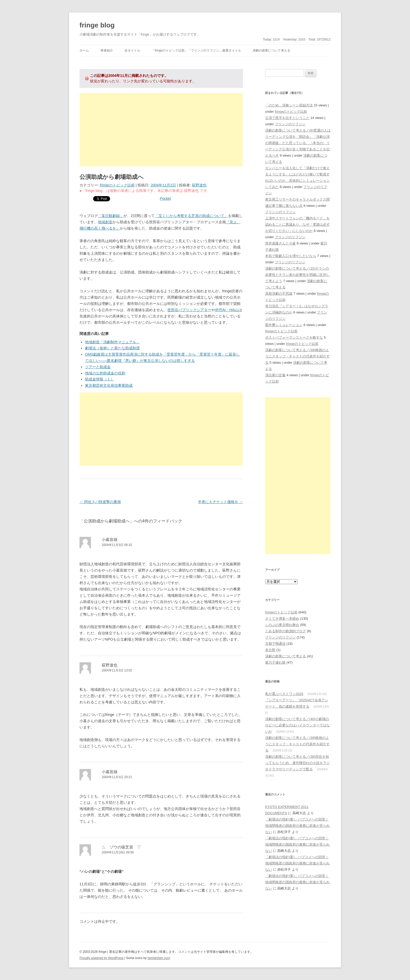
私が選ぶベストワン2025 (284, 694)
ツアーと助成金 (98, 367)
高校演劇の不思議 (279, 294)
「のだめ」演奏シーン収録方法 (289, 105)
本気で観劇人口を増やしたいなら (291, 256)
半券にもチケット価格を (220, 502)
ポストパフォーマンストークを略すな (294, 337)
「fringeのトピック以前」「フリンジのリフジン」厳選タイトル (196, 50)
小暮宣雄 (110, 540)
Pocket (165, 198)
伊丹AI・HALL (227, 310)
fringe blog (97, 25)
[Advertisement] (161, 130)
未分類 (270, 650)
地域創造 (105, 222)
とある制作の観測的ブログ (286, 631)
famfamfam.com (159, 958)
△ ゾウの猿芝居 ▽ (121, 847)
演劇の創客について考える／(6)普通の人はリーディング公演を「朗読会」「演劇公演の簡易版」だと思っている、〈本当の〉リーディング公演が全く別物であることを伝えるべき (298, 143)
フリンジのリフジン (290, 124)
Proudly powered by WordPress (102, 958)
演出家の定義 (275, 375)
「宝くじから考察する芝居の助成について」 (191, 216)
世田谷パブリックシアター (189, 310)
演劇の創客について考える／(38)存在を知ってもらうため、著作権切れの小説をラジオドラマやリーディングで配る (297, 763)
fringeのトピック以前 (117, 185)
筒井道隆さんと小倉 (280, 243)
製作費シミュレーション (284, 325)
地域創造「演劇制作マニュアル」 (112, 342)
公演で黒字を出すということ (287, 118)
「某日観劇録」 (111, 216)
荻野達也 (199, 185)
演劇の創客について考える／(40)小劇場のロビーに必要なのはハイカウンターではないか (297, 725)
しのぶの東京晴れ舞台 (282, 625)
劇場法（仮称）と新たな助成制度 (112, 348)
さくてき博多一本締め (282, 619)
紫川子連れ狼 (275, 662)
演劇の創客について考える (271, 50)
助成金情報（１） (100, 379)
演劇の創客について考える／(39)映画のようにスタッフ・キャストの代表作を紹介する (297, 356)
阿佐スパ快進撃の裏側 (100, 502)
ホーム (84, 50)
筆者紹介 (107, 50)
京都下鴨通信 (275, 644)
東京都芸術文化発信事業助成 (109, 385)
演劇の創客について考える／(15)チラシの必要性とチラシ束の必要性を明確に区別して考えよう (297, 275)
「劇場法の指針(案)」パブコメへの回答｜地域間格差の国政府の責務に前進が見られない (297, 826)
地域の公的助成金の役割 (105, 373)
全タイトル (132, 50)
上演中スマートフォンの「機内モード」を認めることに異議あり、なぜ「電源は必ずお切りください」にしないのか (297, 224)
